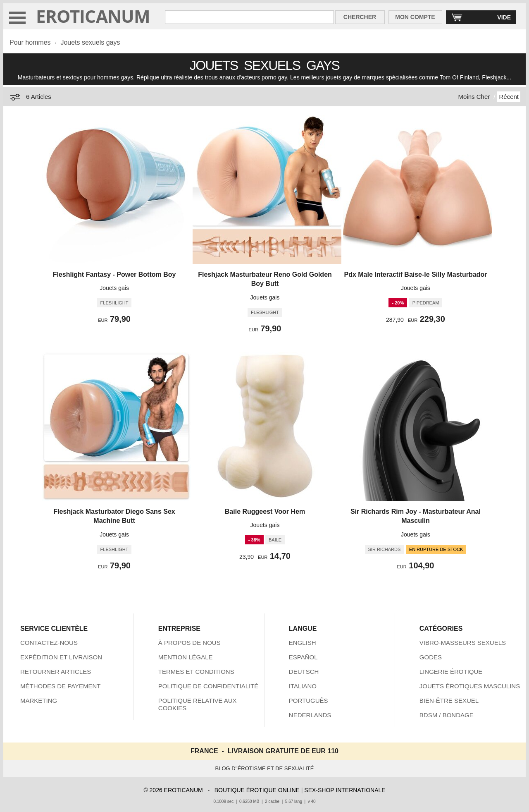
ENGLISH (303, 643)
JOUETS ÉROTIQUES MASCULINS (470, 686)
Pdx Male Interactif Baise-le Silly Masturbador (416, 274)
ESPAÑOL (303, 657)
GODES (431, 657)
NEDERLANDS (310, 715)
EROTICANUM (93, 16)
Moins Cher (474, 97)
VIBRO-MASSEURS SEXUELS (463, 643)
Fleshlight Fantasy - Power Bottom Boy (114, 274)
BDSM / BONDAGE (447, 715)
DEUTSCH (304, 672)
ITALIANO (303, 686)
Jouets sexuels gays (90, 42)
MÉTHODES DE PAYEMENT (60, 686)
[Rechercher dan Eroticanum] (249, 17)
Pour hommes (30, 42)
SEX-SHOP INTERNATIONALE (345, 790)
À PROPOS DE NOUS (189, 643)
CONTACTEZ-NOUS (49, 643)
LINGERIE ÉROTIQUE (451, 672)
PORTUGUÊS (309, 701)
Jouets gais (114, 288)
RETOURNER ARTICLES (56, 672)
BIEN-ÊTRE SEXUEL (449, 701)
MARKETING (39, 701)
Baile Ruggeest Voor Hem (265, 511)
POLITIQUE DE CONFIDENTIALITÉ (209, 686)
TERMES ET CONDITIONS (196, 672)
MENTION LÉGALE (186, 657)
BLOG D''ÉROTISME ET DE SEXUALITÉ (265, 768)
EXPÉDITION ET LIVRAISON (61, 657)
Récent (509, 97)
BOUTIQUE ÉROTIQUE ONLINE (257, 790)
